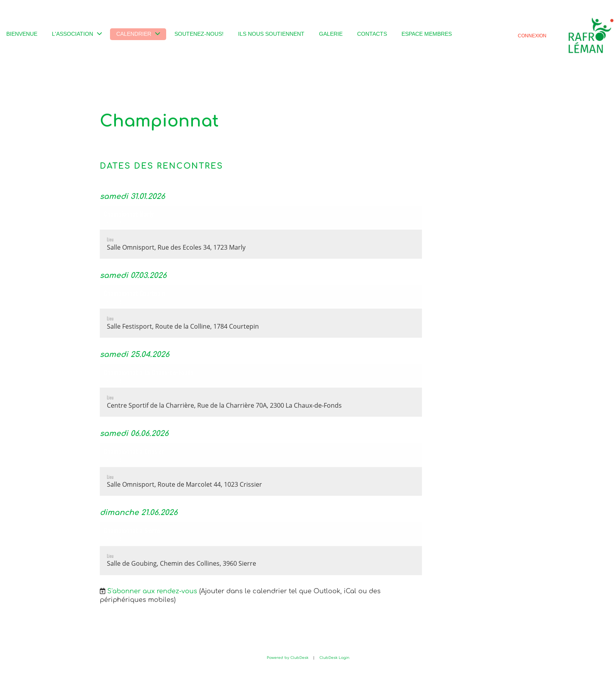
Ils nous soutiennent (271, 34)
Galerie (331, 34)
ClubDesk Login (334, 658)
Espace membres (427, 34)
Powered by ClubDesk (288, 658)
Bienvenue (22, 34)
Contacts (372, 34)
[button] (261, 232)
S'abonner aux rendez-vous (152, 591)
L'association (77, 34)
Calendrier (138, 34)
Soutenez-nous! (199, 34)
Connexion (532, 36)
